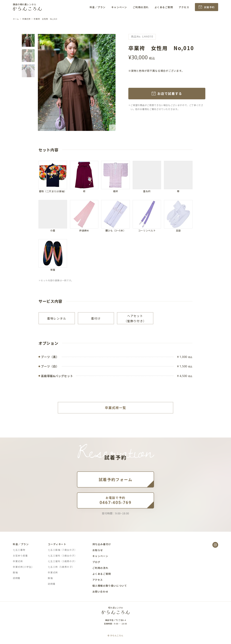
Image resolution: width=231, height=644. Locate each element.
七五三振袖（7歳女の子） (62, 550)
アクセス (184, 7)
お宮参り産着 (20, 556)
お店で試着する (170, 93)
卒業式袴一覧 (116, 408)
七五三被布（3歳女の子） (62, 556)
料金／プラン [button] (98, 7)
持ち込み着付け (102, 544)
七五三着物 (19, 550)
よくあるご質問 (164, 7)
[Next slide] (112, 128)
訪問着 (17, 578)
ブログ (96, 562)
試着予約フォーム (116, 479)
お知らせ (98, 550)
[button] (28, 40)
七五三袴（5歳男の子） (61, 567)
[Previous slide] (41, 128)
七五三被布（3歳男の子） (62, 561)
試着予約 (209, 7)
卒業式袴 (18, 561)
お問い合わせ (100, 592)
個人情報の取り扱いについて (110, 586)
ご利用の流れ (141, 7)
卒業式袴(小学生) (23, 567)
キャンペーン (119, 7)
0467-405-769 (116, 500)
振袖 (15, 572)
